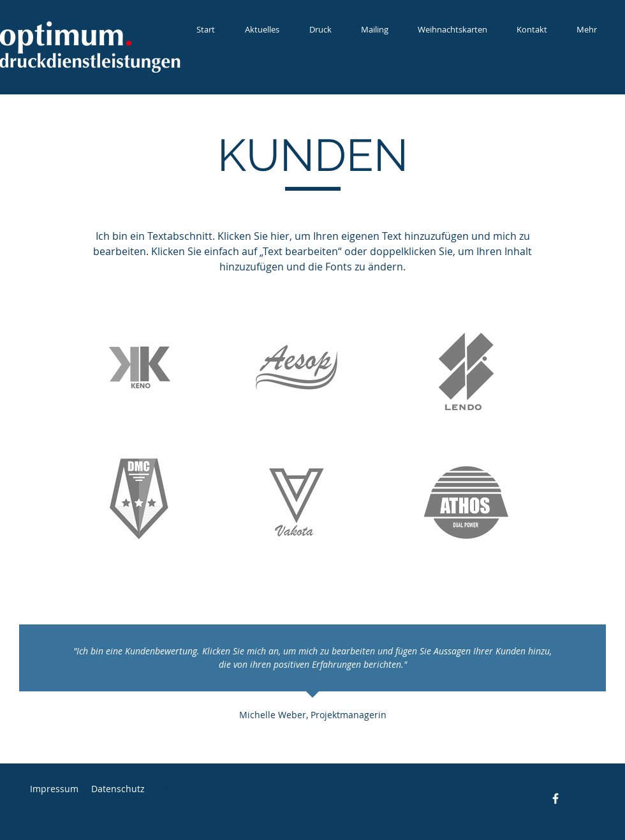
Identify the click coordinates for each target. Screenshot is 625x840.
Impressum (54, 789)
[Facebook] (555, 799)
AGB (166, 789)
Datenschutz (118, 789)
